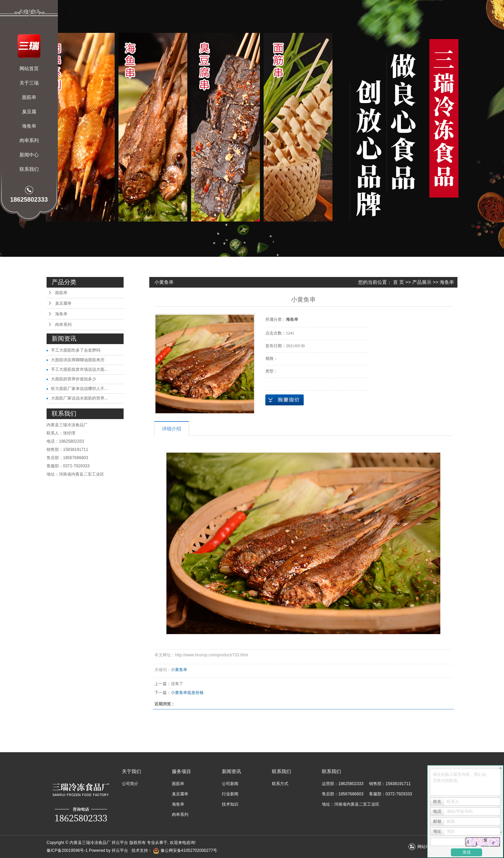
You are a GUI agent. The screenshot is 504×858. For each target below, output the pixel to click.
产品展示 (422, 282)
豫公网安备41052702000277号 (185, 850)
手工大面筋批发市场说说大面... (79, 369)
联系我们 (29, 169)
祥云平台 (120, 850)
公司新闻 (230, 784)
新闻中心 (29, 155)
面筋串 (29, 97)
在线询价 (285, 400)
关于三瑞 (29, 83)
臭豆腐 (29, 112)
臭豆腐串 (63, 303)
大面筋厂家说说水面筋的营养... (79, 398)
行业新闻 (230, 794)
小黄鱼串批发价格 (187, 693)
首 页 (399, 282)
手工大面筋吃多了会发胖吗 (76, 350)
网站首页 (29, 68)
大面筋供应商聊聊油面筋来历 (78, 360)
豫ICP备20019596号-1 (67, 850)
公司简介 (130, 784)
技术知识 (230, 804)
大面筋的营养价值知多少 (74, 379)
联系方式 (280, 784)
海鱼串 (29, 126)
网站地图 (426, 847)
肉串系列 (29, 140)
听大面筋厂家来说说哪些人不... (79, 389)
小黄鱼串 (179, 670)
